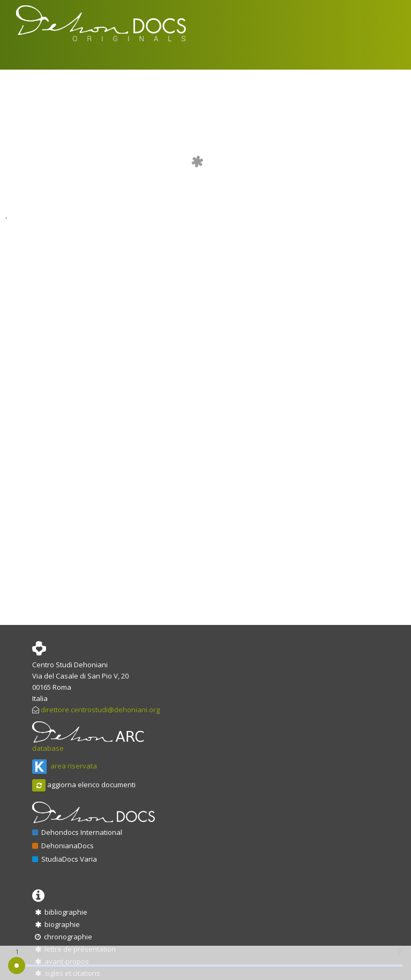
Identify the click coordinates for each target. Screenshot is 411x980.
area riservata (65, 766)
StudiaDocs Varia (65, 859)
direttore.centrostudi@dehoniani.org (100, 710)
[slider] (17, 966)
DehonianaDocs (63, 846)
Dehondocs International (77, 832)
